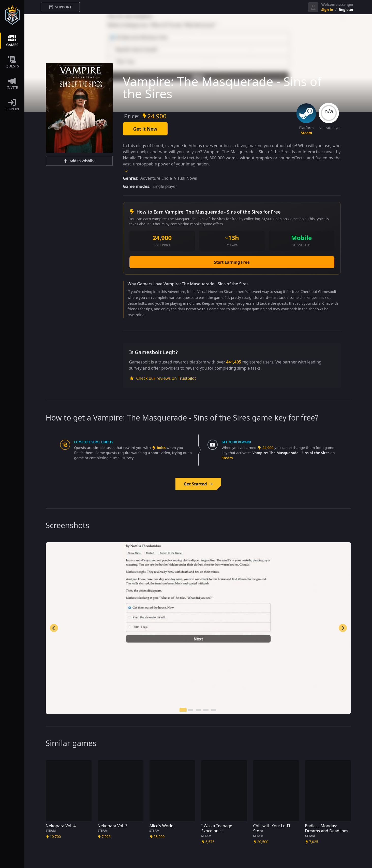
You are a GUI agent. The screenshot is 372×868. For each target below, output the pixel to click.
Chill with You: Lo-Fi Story (272, 828)
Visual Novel (185, 178)
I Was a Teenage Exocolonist (217, 828)
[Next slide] (343, 628)
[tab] (183, 710)
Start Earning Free (232, 262)
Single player (165, 186)
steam (306, 133)
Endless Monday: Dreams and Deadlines (327, 828)
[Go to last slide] (54, 628)
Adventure (150, 178)
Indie (167, 178)
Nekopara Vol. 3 (113, 826)
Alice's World (162, 826)
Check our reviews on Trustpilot (163, 378)
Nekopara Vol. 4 (61, 826)
